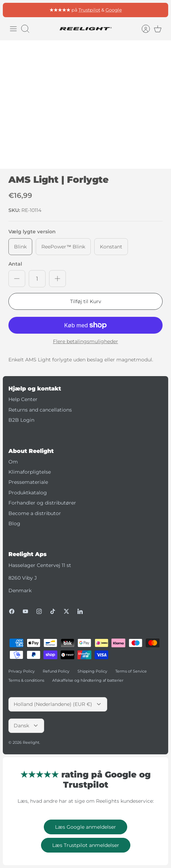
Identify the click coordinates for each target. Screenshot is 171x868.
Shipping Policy (92, 671)
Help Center (23, 399)
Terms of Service (131, 671)
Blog (14, 523)
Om (13, 462)
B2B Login (21, 420)
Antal (15, 264)
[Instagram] (39, 611)
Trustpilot (89, 10)
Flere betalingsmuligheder (85, 342)
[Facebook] (12, 611)
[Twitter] (66, 611)
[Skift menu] (13, 29)
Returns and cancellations (40, 410)
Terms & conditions (26, 680)
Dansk (26, 726)
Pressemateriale (28, 482)
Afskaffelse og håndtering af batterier (88, 680)
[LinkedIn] (80, 611)
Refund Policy (56, 671)
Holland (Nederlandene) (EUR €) (58, 704)
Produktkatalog (28, 493)
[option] (85, 105)
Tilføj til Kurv (86, 301)
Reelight (31, 742)
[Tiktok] (53, 611)
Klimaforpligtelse (30, 472)
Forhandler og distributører (42, 503)
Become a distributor (35, 513)
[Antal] (37, 279)
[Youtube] (25, 611)
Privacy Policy (22, 671)
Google (114, 10)
